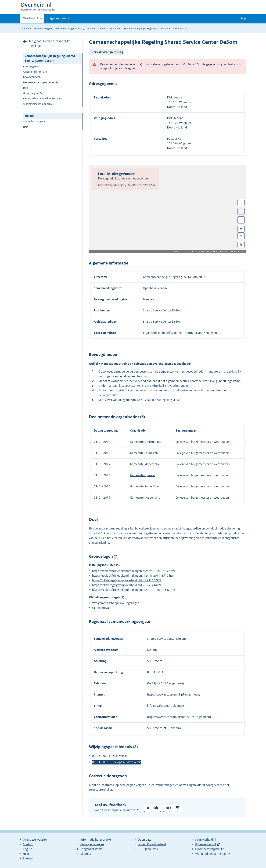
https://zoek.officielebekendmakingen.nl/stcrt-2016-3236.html (134, 590)
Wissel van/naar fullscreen (241, 203)
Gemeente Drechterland (146, 442)
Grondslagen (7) (32, 93)
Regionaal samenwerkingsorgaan (42, 98)
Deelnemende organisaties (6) (40, 82)
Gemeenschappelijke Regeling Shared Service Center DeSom (50, 58)
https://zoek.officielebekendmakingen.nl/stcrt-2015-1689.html (134, 571)
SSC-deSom (155, 728)
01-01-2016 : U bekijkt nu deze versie (117, 762)
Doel (26, 88)
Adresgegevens (32, 66)
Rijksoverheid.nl (206, 844)
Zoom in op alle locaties (241, 220)
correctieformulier (100, 790)
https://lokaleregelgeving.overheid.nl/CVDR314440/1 (127, 585)
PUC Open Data (148, 849)
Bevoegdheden (32, 77)
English (28, 849)
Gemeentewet (101, 608)
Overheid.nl (30, 19)
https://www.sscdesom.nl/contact (169, 717)
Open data (145, 840)
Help (26, 127)
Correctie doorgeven (35, 121)
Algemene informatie (35, 72)
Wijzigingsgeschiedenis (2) (38, 104)
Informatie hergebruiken (96, 840)
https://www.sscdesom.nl (163, 694)
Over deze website (35, 840)
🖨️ (241, 244)
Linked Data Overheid (152, 844)
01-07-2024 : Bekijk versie (109, 756)
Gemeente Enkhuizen (144, 453)
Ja (148, 808)
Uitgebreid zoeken (59, 18)
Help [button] (243, 18)
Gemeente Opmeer (143, 475)
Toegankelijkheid (91, 849)
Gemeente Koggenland (145, 498)
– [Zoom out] (241, 236)
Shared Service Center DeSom (162, 310)
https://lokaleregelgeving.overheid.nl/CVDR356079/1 (127, 580)
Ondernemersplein (207, 849)
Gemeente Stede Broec (145, 486)
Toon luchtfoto (241, 211)
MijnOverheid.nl (206, 840)
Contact (28, 844)
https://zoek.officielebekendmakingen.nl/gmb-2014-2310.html (134, 576)
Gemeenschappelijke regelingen (103, 28)
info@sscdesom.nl (159, 706)
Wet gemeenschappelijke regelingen (116, 603)
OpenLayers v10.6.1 (210, 251)
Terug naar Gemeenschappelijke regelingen (49, 43)
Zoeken (28, 858)
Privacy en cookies (92, 844)
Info (192, 251)
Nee (168, 808)
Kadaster (224, 251)
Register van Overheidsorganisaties (63, 28)
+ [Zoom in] (241, 228)
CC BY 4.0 (236, 251)
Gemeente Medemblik (145, 464)
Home (37, 28)
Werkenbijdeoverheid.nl (211, 854)
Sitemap (86, 854)
